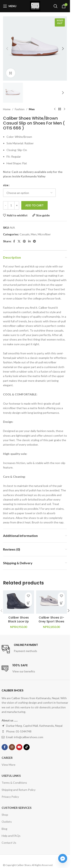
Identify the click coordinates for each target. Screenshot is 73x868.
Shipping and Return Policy (19, 790)
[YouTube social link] (19, 747)
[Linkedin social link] (29, 241)
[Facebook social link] (14, 241)
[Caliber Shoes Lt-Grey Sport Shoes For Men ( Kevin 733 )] (52, 602)
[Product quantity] (11, 206)
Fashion (20, 109)
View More (9, 765)
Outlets (7, 822)
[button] (7, 49)
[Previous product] (55, 109)
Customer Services (17, 808)
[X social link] (19, 241)
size (6, 185)
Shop (5, 815)
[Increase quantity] (17, 206)
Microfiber (44, 234)
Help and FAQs (11, 836)
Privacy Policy (10, 797)
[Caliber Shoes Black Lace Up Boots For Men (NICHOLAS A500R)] (19, 602)
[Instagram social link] (12, 747)
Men (32, 109)
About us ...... (10, 720)
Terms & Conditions (14, 783)
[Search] (56, 6)
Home (7, 109)
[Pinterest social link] (24, 241)
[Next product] (64, 109)
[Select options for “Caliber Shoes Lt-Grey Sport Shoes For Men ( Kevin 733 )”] (61, 603)
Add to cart (34, 205)
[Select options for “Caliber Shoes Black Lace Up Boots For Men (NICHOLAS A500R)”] (28, 603)
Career (7, 758)
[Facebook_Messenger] (63, 858)
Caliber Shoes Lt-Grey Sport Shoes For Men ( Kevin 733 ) (51, 624)
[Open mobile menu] (10, 6)
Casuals (25, 234)
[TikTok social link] (27, 747)
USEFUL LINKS (11, 776)
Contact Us (9, 843)
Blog (4, 829)
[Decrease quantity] (6, 206)
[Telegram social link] (34, 241)
